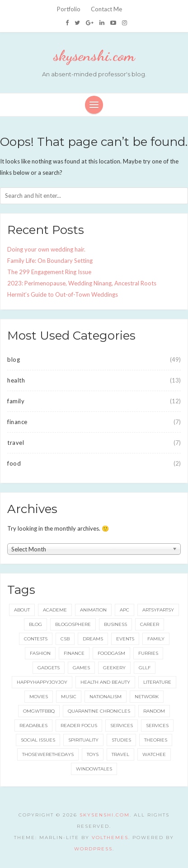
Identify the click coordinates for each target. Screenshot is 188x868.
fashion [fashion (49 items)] (40, 653)
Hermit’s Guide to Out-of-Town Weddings (63, 294)
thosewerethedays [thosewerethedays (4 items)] (48, 754)
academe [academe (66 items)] (55, 610)
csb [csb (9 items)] (65, 639)
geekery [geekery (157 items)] (114, 668)
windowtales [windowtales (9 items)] (94, 769)
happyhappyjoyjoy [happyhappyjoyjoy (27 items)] (42, 682)
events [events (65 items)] (125, 639)
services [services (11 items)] (122, 726)
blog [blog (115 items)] (35, 624)
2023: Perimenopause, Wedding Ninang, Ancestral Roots (82, 283)
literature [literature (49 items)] (157, 682)
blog (14, 359)
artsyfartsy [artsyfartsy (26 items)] (158, 610)
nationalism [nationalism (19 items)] (106, 697)
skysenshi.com (94, 56)
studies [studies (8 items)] (121, 740)
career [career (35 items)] (150, 624)
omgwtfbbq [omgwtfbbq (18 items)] (39, 711)
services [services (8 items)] (157, 726)
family (16, 401)
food (14, 463)
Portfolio (69, 9)
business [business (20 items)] (115, 624)
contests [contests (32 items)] (36, 639)
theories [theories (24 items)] (156, 740)
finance (17, 422)
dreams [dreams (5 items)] (93, 639)
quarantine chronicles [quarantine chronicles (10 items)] (99, 711)
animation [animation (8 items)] (93, 610)
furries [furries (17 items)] (148, 653)
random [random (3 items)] (154, 711)
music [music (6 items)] (69, 697)
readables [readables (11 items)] (33, 726)
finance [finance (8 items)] (74, 653)
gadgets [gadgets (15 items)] (49, 668)
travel (16, 443)
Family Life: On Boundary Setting (50, 261)
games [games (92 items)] (81, 668)
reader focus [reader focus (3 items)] (79, 726)
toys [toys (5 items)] (93, 754)
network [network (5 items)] (147, 697)
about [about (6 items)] (22, 610)
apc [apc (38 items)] (125, 610)
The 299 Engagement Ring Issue (49, 272)
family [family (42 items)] (156, 639)
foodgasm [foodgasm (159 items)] (111, 653)
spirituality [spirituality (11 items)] (83, 740)
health (16, 380)
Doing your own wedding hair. (46, 249)
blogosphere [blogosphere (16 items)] (73, 624)
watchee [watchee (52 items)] (154, 754)
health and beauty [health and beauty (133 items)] (105, 682)
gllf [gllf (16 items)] (145, 668)
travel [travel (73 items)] (120, 754)
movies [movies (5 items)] (39, 697)
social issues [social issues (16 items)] (38, 740)
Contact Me (106, 9)
